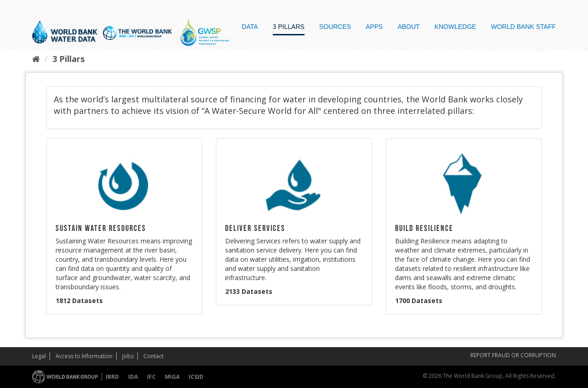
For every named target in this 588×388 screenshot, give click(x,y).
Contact (153, 356)
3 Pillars (289, 27)
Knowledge (455, 27)
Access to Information (84, 356)
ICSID (196, 377)
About (408, 27)
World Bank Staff (523, 27)
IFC (151, 377)
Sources (335, 27)
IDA (133, 377)
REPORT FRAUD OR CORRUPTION (513, 355)
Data (250, 27)
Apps (374, 27)
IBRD (112, 377)
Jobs (128, 356)
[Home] (36, 59)
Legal (39, 356)
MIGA (172, 377)
